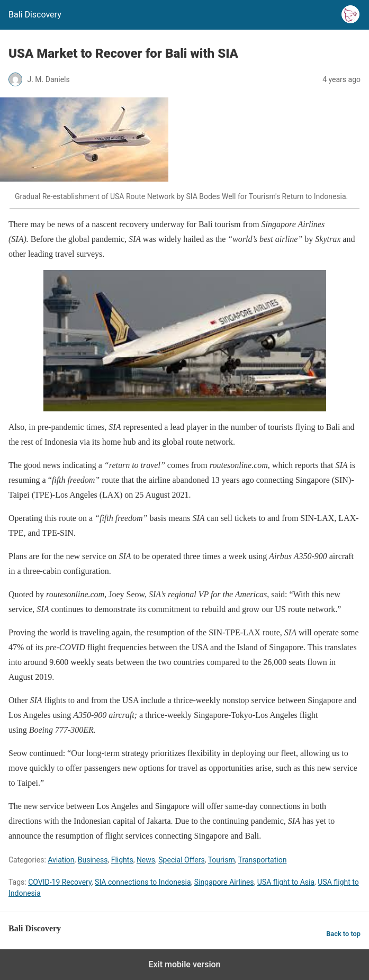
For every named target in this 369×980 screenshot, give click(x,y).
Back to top (343, 934)
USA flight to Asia (286, 882)
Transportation (263, 860)
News (146, 860)
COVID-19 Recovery (60, 882)
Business (93, 860)
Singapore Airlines (224, 882)
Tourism (222, 860)
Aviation (61, 860)
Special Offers (181, 860)
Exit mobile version (184, 964)
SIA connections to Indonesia (143, 882)
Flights (122, 860)
